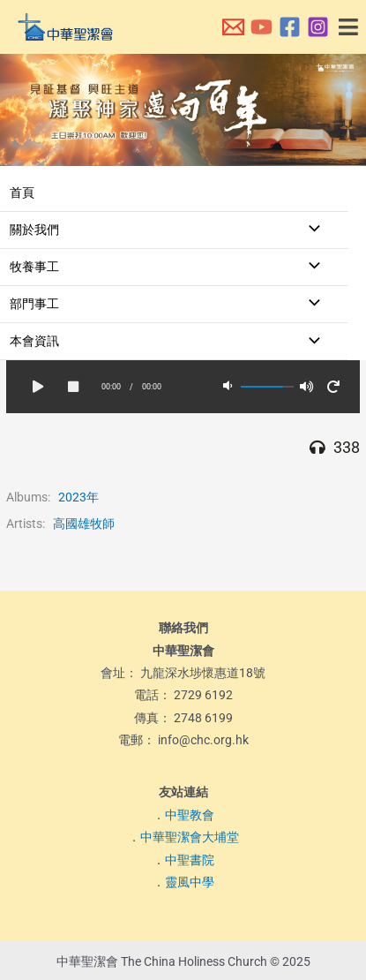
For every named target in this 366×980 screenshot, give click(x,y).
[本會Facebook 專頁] (290, 27)
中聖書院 (190, 860)
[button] (349, 27)
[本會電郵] (233, 27)
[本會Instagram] (318, 27)
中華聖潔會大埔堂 (190, 837)
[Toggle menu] (310, 230)
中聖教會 (190, 815)
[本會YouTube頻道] (261, 27)
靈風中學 (190, 882)
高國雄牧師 (84, 524)
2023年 (78, 497)
